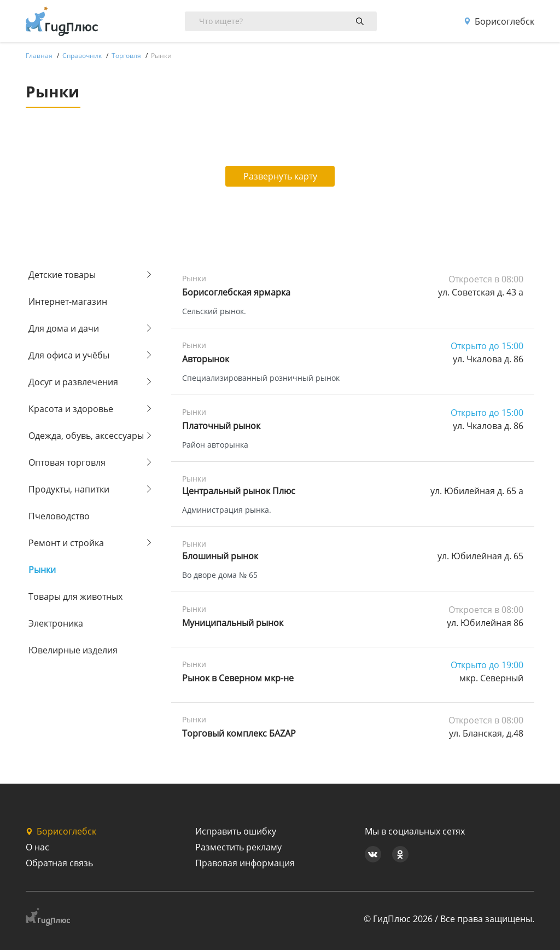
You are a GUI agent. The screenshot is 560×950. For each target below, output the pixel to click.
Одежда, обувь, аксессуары (86, 436)
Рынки (42, 570)
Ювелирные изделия (73, 650)
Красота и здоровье (71, 409)
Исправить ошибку (236, 831)
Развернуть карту (280, 176)
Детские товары (62, 275)
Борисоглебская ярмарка (236, 292)
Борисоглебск (499, 21)
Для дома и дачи (64, 328)
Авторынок (206, 359)
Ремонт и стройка (66, 543)
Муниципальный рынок (233, 623)
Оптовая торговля (67, 462)
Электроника (56, 623)
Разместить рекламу (238, 847)
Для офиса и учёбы (69, 355)
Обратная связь (59, 863)
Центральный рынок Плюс (239, 491)
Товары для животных (75, 596)
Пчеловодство (59, 516)
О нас (37, 847)
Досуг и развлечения (73, 382)
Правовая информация (245, 863)
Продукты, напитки (69, 489)
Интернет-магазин (68, 302)
